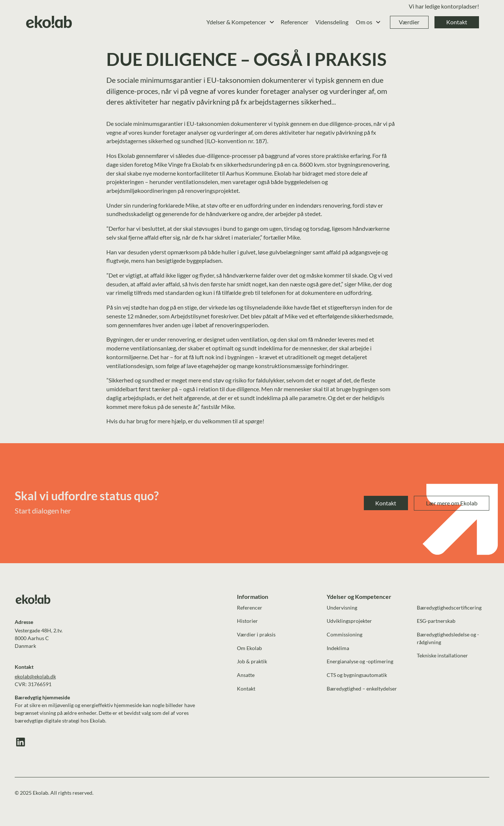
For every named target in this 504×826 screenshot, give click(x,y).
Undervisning (342, 608)
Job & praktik (252, 661)
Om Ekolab (249, 648)
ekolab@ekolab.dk (35, 676)
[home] (49, 22)
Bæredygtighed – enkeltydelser (362, 689)
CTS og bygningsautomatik (357, 675)
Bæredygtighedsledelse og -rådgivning (448, 638)
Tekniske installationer (442, 655)
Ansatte (246, 675)
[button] (241, 22)
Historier (247, 621)
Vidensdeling (332, 22)
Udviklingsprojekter (349, 621)
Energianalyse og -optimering (360, 661)
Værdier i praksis (256, 634)
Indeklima (338, 648)
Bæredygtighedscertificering (449, 608)
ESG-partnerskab (436, 621)
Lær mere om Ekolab (452, 503)
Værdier (409, 22)
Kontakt (457, 22)
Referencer (294, 22)
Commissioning (345, 634)
